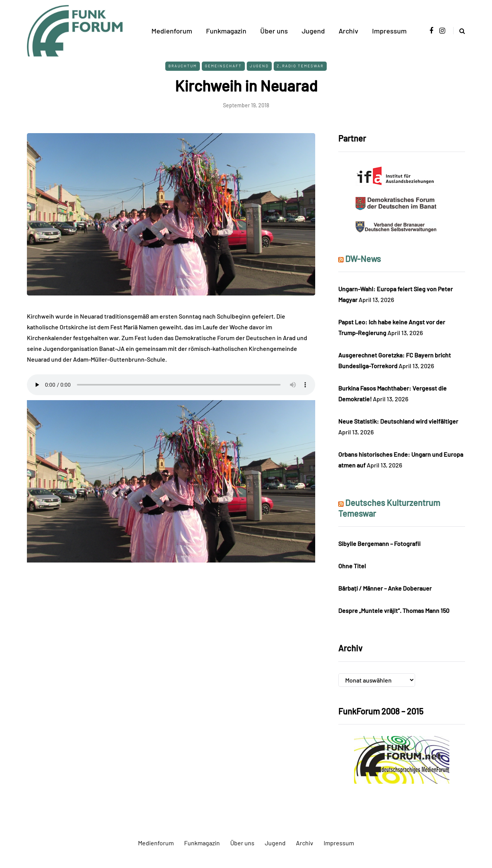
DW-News (363, 259)
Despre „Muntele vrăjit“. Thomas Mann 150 (394, 610)
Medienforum (172, 31)
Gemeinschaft (223, 66)
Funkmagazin (226, 31)
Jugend (313, 31)
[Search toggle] (459, 31)
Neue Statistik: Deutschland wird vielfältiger (398, 421)
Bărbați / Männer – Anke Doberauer (385, 588)
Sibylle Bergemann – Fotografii (379, 543)
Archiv (348, 31)
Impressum (389, 31)
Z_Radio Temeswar (300, 66)
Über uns (274, 31)
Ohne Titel (352, 566)
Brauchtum (183, 66)
